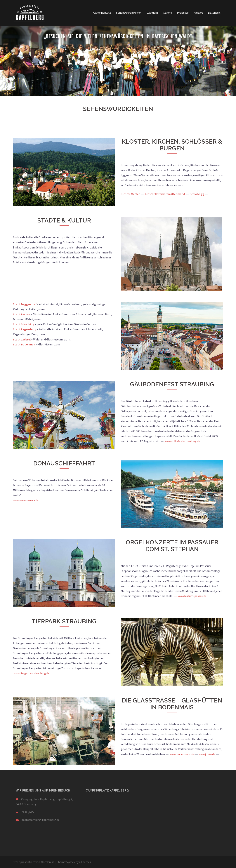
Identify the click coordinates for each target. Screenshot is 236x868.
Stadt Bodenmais (25, 344)
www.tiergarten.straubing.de (31, 673)
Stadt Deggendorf (25, 304)
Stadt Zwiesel (22, 339)
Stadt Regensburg (25, 329)
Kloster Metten (131, 194)
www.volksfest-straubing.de (183, 441)
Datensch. (214, 13)
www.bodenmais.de (182, 754)
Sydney (71, 862)
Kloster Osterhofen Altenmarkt (165, 194)
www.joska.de (207, 754)
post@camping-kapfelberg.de (40, 820)
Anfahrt (198, 13)
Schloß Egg (197, 194)
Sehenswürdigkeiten (129, 13)
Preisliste (183, 13)
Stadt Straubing (24, 324)
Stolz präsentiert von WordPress (34, 862)
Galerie (168, 13)
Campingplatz (102, 13)
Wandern (152, 13)
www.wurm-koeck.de (26, 500)
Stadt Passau (21, 314)
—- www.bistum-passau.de (190, 596)
